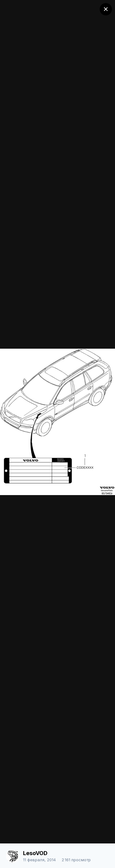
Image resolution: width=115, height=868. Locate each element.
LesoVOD (35, 853)
